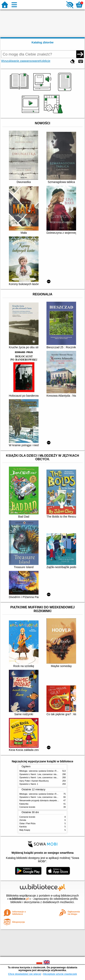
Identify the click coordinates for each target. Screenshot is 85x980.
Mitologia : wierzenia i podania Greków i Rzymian (41, 771)
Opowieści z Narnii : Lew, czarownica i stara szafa (41, 774)
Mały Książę (25, 830)
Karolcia (23, 827)
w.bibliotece (19, 899)
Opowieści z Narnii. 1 (29, 784)
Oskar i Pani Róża (27, 824)
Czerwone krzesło (27, 807)
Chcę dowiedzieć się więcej (25, 974)
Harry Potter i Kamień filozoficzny (34, 781)
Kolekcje (45, 61)
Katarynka (24, 804)
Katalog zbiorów (42, 42)
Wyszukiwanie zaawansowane (20, 61)
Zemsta (23, 820)
